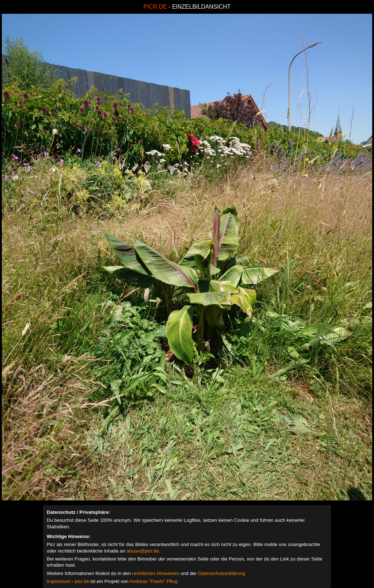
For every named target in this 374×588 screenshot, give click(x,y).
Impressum (59, 581)
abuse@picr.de (143, 551)
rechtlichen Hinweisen (156, 573)
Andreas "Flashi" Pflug (153, 581)
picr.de (82, 581)
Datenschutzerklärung (222, 573)
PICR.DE (155, 7)
